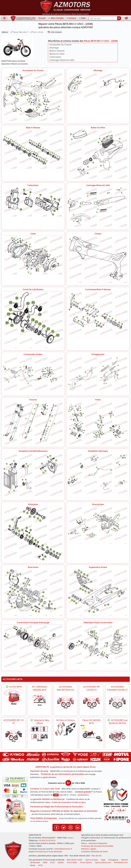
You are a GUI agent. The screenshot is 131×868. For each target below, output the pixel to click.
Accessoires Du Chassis (60, 45)
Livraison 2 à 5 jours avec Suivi (45, 789)
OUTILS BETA (14, 687)
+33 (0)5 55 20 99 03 (47, 840)
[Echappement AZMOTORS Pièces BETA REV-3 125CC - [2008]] (98, 374)
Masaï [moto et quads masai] (33, 865)
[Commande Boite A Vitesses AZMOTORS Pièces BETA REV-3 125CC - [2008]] (98, 315)
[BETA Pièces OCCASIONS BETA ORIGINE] (91, 733)
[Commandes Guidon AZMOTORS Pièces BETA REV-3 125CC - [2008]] (33, 375)
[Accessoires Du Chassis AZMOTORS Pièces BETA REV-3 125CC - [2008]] (33, 97)
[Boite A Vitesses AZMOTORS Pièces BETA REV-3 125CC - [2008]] (33, 149)
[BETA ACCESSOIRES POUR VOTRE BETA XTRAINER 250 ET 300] (117, 702)
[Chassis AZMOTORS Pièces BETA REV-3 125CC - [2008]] (98, 259)
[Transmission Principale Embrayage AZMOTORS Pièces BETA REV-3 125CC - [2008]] (33, 646)
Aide (82, 18)
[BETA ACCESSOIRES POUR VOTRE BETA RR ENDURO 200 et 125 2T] (91, 702)
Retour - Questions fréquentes (94, 843)
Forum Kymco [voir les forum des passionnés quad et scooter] (86, 862)
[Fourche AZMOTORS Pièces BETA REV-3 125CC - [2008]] (33, 423)
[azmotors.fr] (23, 18)
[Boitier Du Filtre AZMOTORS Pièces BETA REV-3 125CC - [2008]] (98, 154)
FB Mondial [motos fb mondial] (35, 862)
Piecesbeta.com (121, 862)
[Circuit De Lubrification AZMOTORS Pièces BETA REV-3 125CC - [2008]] (33, 319)
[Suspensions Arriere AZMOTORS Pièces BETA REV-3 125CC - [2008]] (98, 592)
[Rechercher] (119, 18)
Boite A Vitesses (57, 51)
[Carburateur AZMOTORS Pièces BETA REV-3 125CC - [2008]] (33, 202)
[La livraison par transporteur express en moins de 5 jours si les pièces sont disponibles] (15, 811)
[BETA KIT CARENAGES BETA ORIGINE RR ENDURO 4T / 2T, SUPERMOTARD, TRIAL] (40, 700)
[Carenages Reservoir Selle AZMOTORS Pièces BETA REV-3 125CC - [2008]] (98, 207)
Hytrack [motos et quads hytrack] (124, 860)
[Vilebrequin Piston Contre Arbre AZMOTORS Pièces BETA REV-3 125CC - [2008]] (98, 644)
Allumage (54, 48)
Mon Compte (56, 18)
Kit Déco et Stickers (65, 720)
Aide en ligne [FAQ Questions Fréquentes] (80, 802)
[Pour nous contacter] (116, 812)
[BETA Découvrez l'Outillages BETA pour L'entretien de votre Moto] (14, 697)
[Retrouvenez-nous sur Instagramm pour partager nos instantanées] (70, 827)
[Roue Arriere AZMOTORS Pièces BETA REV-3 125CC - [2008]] (98, 525)
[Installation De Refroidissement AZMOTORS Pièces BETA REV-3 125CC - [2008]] (33, 475)
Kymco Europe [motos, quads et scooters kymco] (92, 860)
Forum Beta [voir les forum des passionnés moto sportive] (72, 862)
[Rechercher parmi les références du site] (103, 18)
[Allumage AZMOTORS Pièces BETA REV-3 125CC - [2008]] (98, 86)
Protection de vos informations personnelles (63, 774)
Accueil (42, 18)
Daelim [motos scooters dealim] (61, 862)
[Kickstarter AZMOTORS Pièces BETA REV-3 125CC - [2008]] (33, 533)
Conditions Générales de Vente (94, 851)
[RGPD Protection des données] (116, 791)
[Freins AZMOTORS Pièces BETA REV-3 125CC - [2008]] (98, 423)
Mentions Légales (89, 849)
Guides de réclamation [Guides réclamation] (62, 802)
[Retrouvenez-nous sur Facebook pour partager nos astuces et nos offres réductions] (57, 827)
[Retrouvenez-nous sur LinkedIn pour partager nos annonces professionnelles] (78, 827)
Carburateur (55, 57)
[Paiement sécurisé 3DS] (15, 788)
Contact (71, 18)
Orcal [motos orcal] (52, 862)
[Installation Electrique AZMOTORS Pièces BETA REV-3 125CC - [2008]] (98, 473)
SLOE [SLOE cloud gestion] (40, 865)
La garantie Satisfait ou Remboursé (47, 799)
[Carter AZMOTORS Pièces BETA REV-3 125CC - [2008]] (33, 255)
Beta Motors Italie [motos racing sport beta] (75, 860)
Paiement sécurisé (39, 771)
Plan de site (96, 856)
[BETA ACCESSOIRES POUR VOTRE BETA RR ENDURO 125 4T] (14, 736)
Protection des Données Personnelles (97, 846)
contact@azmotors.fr (63, 849)
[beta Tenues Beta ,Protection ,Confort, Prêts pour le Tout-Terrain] (40, 733)
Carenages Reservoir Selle (62, 60)
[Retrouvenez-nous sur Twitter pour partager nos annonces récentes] (64, 827)
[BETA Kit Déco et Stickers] (66, 729)
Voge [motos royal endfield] (103, 860)
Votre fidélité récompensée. (44, 818)
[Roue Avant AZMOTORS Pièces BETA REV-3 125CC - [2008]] (33, 593)
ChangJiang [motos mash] (113, 860)
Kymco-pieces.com (103, 862)
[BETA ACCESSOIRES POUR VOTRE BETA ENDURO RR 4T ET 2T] (66, 702)
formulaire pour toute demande (48, 851)
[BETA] (117, 736)
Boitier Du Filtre (57, 54)
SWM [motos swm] (45, 862)
